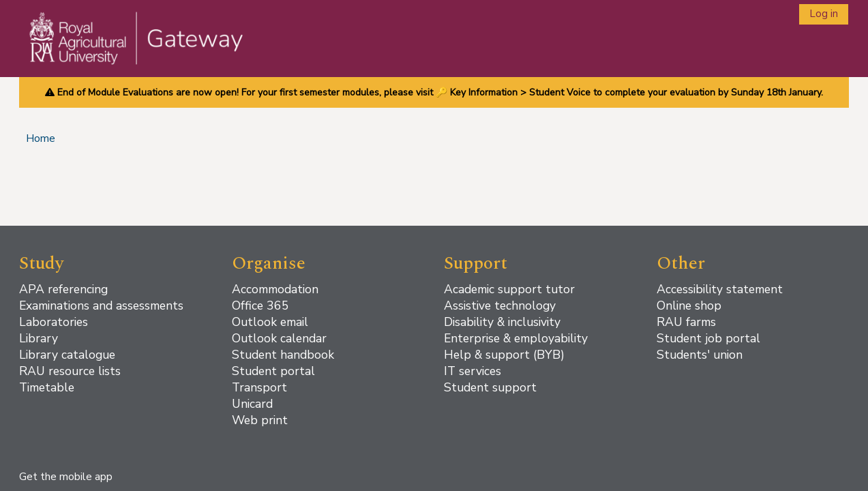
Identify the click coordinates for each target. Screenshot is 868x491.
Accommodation (275, 289)
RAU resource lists (70, 371)
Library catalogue (67, 355)
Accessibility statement (720, 289)
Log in (824, 14)
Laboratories (54, 322)
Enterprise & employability (516, 338)
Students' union (700, 355)
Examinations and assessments (101, 306)
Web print (260, 420)
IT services (473, 371)
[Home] (127, 52)
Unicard (252, 404)
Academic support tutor (509, 289)
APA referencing (63, 289)
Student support (490, 387)
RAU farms (686, 322)
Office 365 (260, 306)
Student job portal (708, 338)
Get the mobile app (66, 477)
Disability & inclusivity (502, 322)
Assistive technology (500, 306)
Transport (259, 387)
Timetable (47, 387)
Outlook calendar (279, 338)
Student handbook (283, 355)
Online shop (689, 306)
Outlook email (270, 322)
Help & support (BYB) (504, 355)
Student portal (273, 371)
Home (41, 138)
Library (39, 338)
